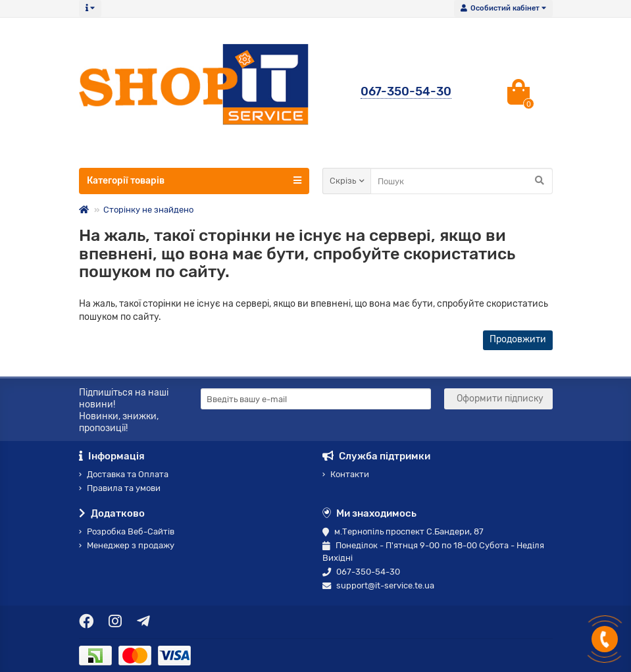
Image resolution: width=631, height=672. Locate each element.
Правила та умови (120, 488)
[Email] (316, 399)
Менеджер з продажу (127, 545)
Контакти (346, 474)
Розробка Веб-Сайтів (127, 531)
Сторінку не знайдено (148, 210)
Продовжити (518, 339)
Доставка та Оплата (124, 474)
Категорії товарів (194, 180)
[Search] (462, 181)
